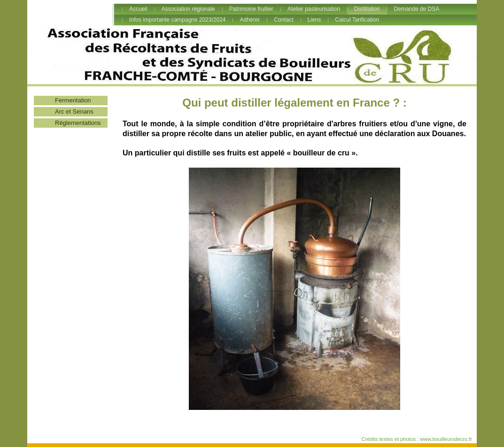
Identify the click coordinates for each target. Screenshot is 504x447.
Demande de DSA (417, 9)
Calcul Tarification (357, 20)
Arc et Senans (74, 112)
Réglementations (78, 123)
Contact (283, 20)
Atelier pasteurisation (314, 9)
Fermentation (73, 100)
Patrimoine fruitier (251, 9)
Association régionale (188, 9)
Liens (314, 20)
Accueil (138, 9)
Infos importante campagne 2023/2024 (177, 20)
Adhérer (250, 20)
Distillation (367, 9)
